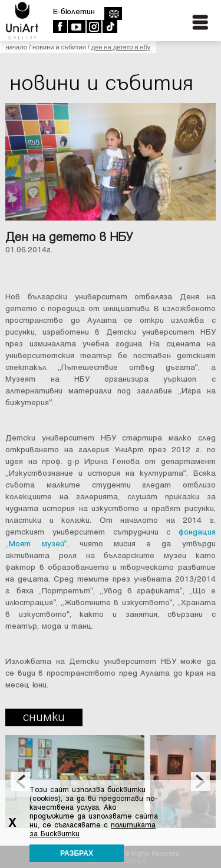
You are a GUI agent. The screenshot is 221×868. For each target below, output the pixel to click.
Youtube (76, 26)
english (113, 14)
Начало (16, 47)
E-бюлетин (74, 11)
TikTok (109, 26)
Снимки (44, 717)
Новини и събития (59, 47)
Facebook (60, 26)
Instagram (93, 26)
